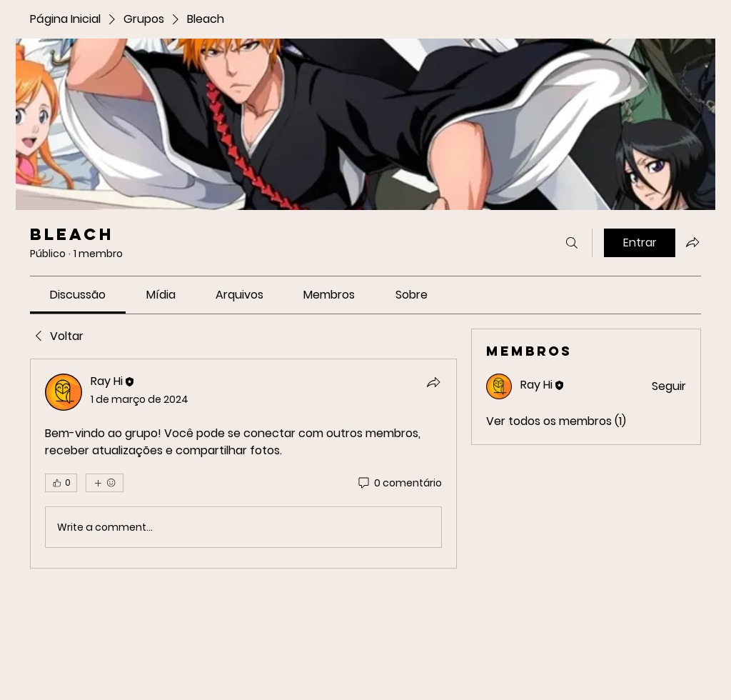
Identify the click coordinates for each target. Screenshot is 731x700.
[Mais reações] (105, 483)
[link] (78, 295)
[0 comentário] (399, 484)
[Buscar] (572, 243)
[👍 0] (61, 483)
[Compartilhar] (433, 382)
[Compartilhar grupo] (692, 242)
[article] (243, 464)
